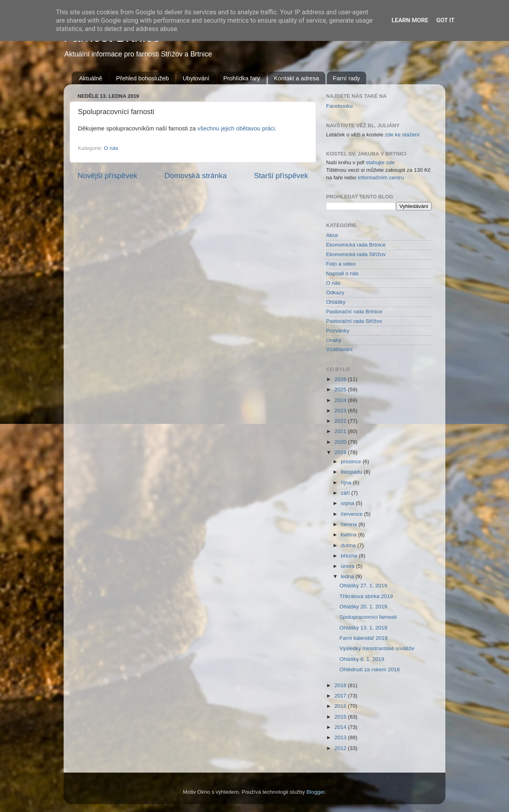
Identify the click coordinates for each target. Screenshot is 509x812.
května (350, 535)
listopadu (352, 472)
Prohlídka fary (242, 78)
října (347, 483)
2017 (341, 696)
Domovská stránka (196, 176)
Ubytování (196, 78)
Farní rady (346, 78)
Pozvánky (338, 331)
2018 (341, 685)
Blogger (316, 792)
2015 (341, 717)
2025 (341, 389)
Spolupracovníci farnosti (368, 617)
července (353, 514)
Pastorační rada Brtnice (354, 312)
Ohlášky (336, 302)
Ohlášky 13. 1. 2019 (363, 628)
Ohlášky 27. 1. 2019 (363, 586)
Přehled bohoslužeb (143, 78)
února (348, 566)
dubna (349, 545)
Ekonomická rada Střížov (356, 254)
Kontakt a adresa (296, 78)
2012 (341, 748)
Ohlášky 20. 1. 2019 (363, 607)
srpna (348, 503)
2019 (341, 452)
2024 (341, 400)
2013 (341, 737)
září (346, 493)
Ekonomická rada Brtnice (356, 245)
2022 (341, 421)
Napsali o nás (342, 273)
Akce (332, 235)
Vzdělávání (339, 349)
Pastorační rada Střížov (354, 321)
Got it (445, 20)
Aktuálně (91, 78)
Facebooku (339, 106)
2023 (341, 411)
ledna (348, 576)
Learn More (410, 20)
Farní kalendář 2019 (364, 638)
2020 (341, 442)
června (350, 524)
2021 (341, 431)
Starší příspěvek (281, 176)
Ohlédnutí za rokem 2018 (370, 669)
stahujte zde (380, 162)
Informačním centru (381, 178)
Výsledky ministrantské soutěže (377, 648)
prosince (352, 461)
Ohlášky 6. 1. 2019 (362, 659)
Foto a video (341, 264)
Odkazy (335, 292)
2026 (341, 379)
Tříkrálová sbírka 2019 (366, 596)
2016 (341, 706)
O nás (111, 148)
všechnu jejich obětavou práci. (237, 128)
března (350, 556)
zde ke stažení (402, 135)
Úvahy (334, 340)
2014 (341, 727)
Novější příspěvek (107, 176)
